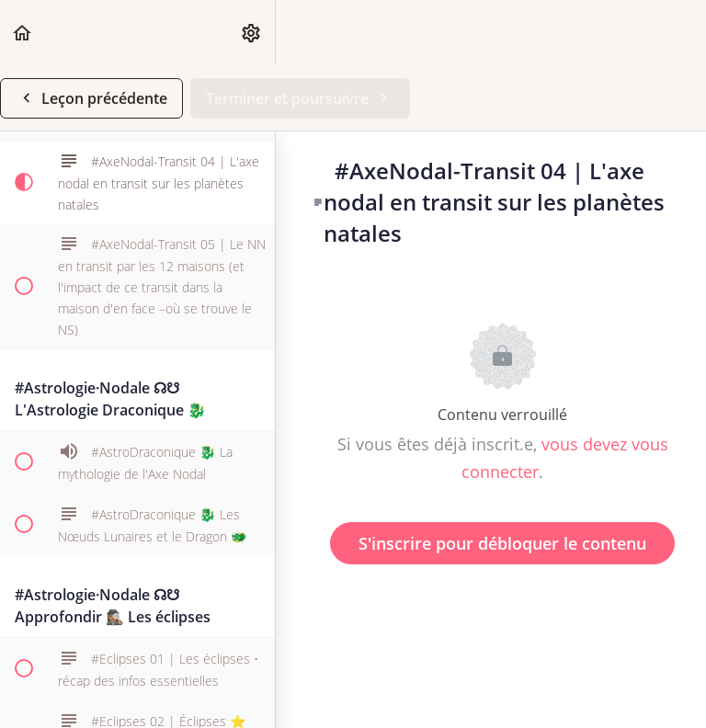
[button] (23, 33)
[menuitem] (252, 33)
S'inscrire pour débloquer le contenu (502, 543)
